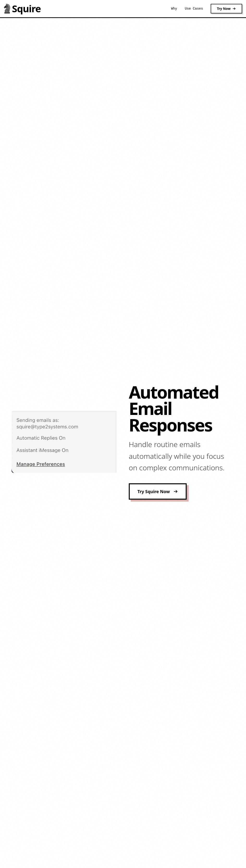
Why (174, 9)
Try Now (226, 9)
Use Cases (194, 9)
